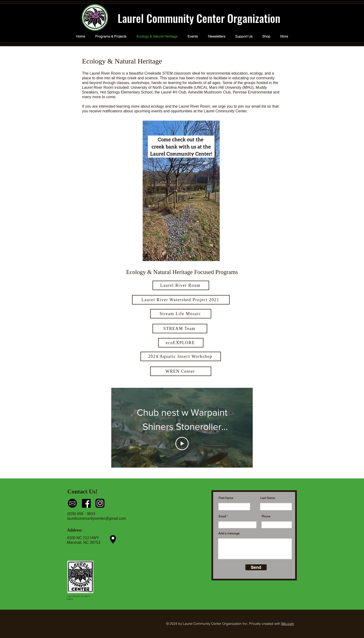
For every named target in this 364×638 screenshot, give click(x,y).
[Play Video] (182, 444)
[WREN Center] (181, 371)
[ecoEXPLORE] (181, 343)
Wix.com (288, 624)
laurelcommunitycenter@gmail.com (97, 518)
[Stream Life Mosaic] (181, 314)
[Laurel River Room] (181, 285)
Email (222, 516)
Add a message (229, 533)
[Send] (256, 567)
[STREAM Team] (180, 329)
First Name (226, 498)
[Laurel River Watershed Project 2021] (181, 300)
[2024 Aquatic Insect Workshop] (181, 356)
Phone (266, 516)
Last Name (268, 498)
